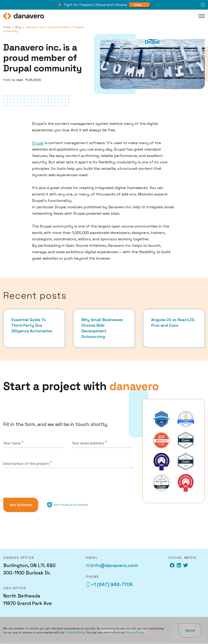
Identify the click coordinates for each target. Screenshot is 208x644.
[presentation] (34, 484)
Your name (12, 443)
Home (7, 27)
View (138, 5)
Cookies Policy (75, 632)
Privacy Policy (135, 632)
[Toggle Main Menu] (202, 16)
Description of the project (26, 464)
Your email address (88, 443)
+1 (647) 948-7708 (109, 585)
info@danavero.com (112, 566)
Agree (190, 630)
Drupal (38, 143)
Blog (18, 27)
